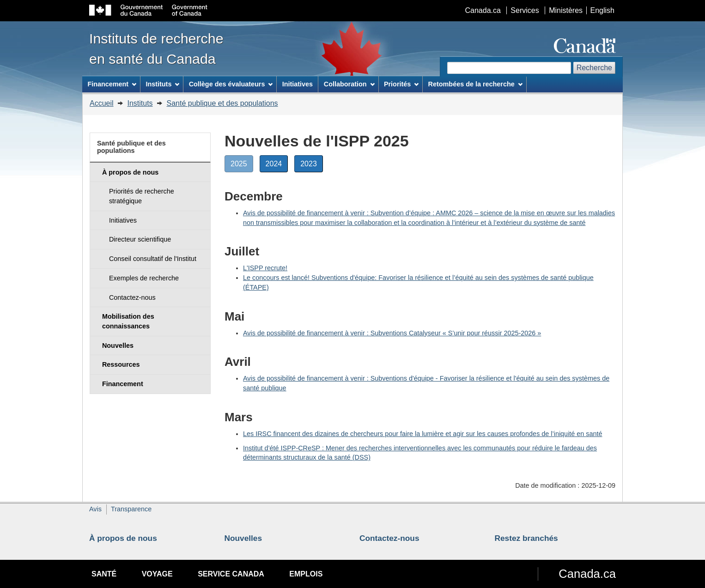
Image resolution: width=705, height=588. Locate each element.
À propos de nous (123, 538)
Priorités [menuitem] (401, 84)
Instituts (140, 103)
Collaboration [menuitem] (349, 84)
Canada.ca (483, 10)
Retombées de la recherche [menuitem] (475, 84)
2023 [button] (312, 165)
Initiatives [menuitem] (298, 84)
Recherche (594, 68)
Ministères (566, 10)
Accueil (102, 103)
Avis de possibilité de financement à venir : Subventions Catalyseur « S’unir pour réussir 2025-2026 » (392, 333)
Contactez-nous (389, 538)
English (602, 10)
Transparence (131, 509)
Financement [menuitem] (112, 84)
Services (525, 10)
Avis (95, 509)
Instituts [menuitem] (162, 84)
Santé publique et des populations (222, 103)
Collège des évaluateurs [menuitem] (231, 84)
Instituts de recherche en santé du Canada (156, 48)
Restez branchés (526, 538)
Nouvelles (243, 538)
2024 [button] (277, 165)
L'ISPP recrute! (265, 268)
